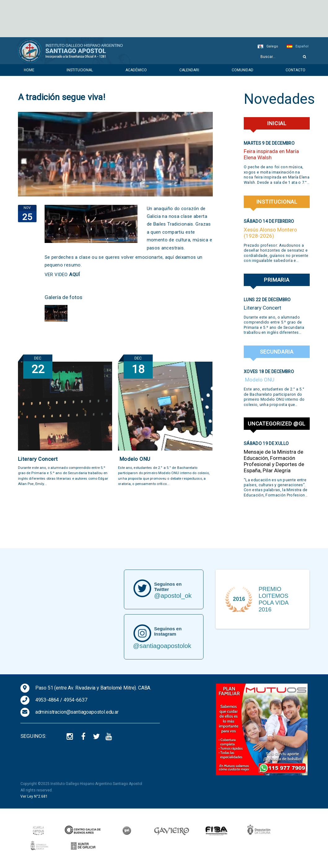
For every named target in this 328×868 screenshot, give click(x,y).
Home (29, 70)
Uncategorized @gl (277, 424)
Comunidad (243, 70)
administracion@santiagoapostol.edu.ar (77, 712)
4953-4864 (47, 700)
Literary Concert (38, 459)
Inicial (277, 123)
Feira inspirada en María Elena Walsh (271, 154)
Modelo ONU (134, 459)
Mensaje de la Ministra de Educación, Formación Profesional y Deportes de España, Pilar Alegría (274, 461)
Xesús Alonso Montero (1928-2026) (270, 233)
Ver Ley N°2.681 (34, 796)
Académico (136, 70)
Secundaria (277, 352)
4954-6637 (75, 700)
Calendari (189, 70)
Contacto (295, 70)
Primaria (277, 280)
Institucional (80, 70)
